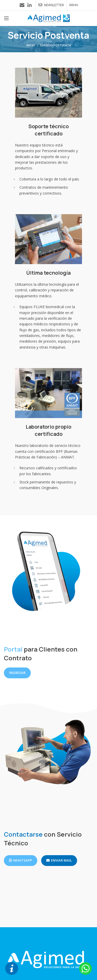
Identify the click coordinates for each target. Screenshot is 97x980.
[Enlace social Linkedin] (29, 5)
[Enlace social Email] (22, 5)
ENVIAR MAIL (59, 860)
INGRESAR (17, 673)
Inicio (31, 45)
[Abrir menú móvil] (6, 18)
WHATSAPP (21, 860)
